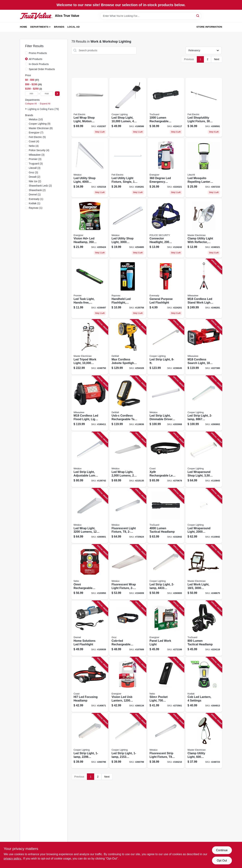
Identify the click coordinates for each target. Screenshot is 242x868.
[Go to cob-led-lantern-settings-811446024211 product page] (204, 685)
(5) (37, 137)
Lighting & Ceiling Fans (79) (43, 109)
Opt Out (222, 861)
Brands (59, 27)
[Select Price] (57, 94)
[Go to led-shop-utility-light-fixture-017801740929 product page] (204, 107)
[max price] (47, 94)
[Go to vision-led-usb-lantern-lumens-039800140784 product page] (128, 685)
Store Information (209, 27)
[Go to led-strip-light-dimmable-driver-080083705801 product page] (166, 403)
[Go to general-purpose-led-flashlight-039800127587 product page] (166, 289)
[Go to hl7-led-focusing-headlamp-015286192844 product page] (90, 685)
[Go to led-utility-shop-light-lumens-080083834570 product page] (128, 228)
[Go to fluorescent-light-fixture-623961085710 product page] (128, 516)
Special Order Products (42, 69)
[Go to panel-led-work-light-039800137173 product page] (166, 628)
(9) (40, 124)
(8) (41, 128)
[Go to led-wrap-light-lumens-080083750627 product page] (128, 459)
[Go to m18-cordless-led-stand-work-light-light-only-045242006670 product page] (204, 289)
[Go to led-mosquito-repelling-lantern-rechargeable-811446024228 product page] (204, 168)
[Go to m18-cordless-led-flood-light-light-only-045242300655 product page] (90, 403)
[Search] (198, 16)
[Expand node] (26, 109)
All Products (36, 59)
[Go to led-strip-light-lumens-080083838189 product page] (128, 741)
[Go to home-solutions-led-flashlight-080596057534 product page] (90, 628)
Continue (222, 850)
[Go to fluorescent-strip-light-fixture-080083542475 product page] (166, 741)
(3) (37, 155)
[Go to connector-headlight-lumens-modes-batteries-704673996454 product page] (166, 228)
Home (23, 27)
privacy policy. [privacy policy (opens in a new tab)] (13, 859)
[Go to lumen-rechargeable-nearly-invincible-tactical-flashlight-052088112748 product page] (166, 107)
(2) (35, 177)
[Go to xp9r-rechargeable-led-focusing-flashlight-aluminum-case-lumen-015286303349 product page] (166, 459)
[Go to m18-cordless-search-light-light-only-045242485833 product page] (204, 347)
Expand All (45, 104)
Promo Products (38, 53)
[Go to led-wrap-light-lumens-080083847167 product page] (90, 516)
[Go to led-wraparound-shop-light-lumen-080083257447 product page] (204, 459)
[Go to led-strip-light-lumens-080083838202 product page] (204, 403)
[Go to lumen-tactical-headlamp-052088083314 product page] (204, 628)
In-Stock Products (39, 64)
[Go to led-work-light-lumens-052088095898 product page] (204, 572)
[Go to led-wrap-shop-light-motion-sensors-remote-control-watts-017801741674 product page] (90, 107)
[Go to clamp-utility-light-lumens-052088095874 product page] (204, 741)
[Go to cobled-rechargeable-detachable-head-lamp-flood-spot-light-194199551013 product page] (128, 628)
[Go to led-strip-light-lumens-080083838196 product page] (166, 572)
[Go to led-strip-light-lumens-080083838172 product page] (90, 741)
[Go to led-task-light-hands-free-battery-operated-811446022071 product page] (90, 289)
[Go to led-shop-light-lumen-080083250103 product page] (128, 107)
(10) (36, 119)
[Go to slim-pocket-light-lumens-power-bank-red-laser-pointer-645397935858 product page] (166, 685)
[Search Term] (151, 16)
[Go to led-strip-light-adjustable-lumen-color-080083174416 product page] (90, 459)
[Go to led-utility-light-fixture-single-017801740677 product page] (128, 168)
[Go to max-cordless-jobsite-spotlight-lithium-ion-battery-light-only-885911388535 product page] (128, 347)
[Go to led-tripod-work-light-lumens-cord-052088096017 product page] (90, 347)
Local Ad (74, 27)
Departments (39, 27)
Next (217, 59)
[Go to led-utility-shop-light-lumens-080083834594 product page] (90, 168)
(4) (34, 141)
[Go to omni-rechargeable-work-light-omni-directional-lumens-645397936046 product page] (90, 572)
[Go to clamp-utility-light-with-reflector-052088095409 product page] (204, 228)
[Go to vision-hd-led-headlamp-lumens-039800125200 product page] (90, 228)
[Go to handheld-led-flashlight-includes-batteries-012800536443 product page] (128, 289)
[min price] (31, 94)
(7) (36, 133)
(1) (35, 194)
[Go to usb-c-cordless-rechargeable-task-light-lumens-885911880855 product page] (128, 403)
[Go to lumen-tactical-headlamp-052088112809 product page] (166, 516)
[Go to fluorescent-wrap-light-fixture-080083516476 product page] (128, 572)
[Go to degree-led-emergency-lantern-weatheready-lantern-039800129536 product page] (166, 168)
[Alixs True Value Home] (36, 16)
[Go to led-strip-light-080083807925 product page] (166, 347)
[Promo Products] (26, 53)
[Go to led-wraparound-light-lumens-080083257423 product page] (204, 516)
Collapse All (31, 104)
